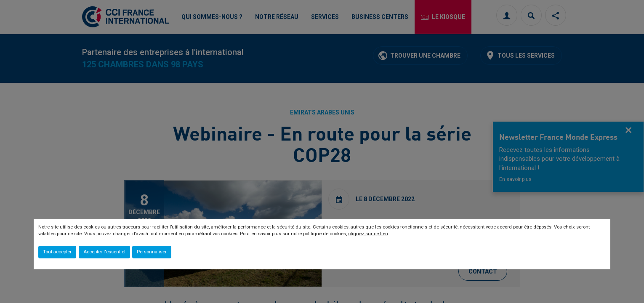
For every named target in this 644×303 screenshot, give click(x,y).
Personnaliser (152, 252)
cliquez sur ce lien (368, 234)
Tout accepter (57, 252)
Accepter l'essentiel (104, 252)
